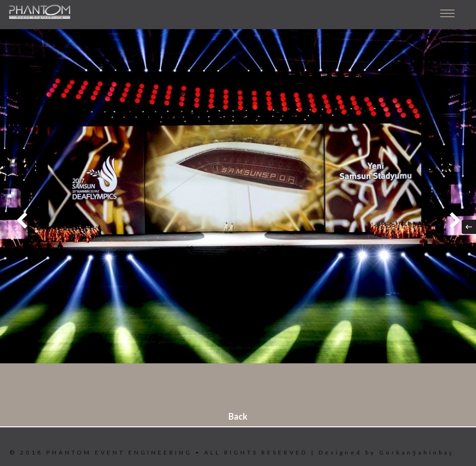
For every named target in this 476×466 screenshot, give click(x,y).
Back (238, 416)
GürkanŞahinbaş (416, 452)
